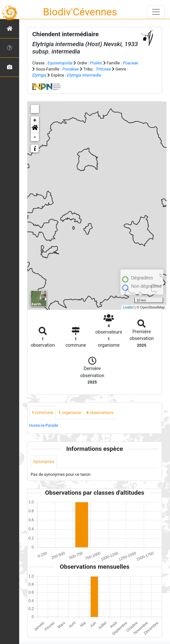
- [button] (35, 137)
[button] (35, 129)
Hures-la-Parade (44, 425)
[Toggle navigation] (156, 12)
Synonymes (44, 462)
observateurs (100, 413)
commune (42, 413)
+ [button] (35, 120)
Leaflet (128, 307)
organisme (70, 413)
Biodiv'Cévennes (80, 12)
